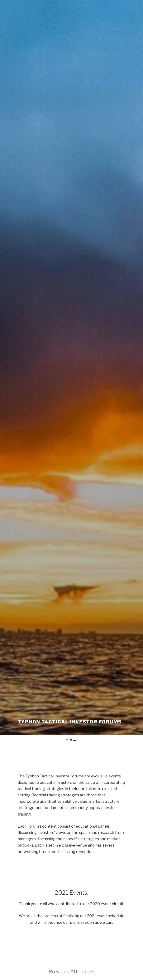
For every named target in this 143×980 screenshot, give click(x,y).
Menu (71, 740)
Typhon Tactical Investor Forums (70, 722)
